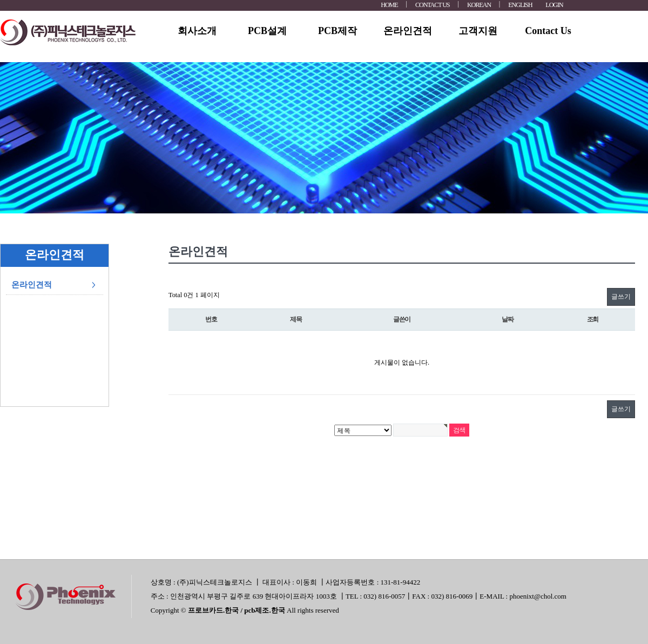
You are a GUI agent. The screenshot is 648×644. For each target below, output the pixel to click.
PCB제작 (337, 31)
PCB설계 (267, 31)
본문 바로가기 (0, 0)
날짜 (508, 320)
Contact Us (548, 31)
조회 (593, 320)
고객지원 (478, 31)
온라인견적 (408, 31)
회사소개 (197, 31)
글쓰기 (621, 297)
